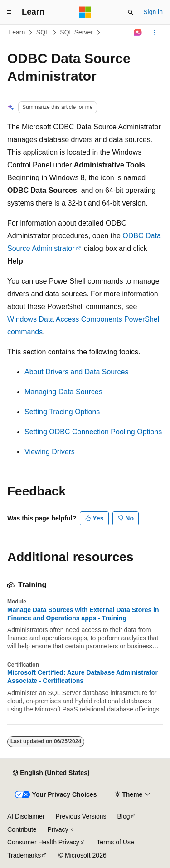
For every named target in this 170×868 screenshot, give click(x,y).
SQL (43, 32)
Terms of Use (115, 842)
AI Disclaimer (26, 816)
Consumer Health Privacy (43, 842)
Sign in (153, 12)
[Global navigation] (9, 12)
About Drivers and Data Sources (76, 372)
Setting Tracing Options (62, 412)
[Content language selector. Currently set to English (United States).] (51, 773)
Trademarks (24, 855)
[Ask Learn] (138, 33)
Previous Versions (81, 816)
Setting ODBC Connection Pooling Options (93, 432)
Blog (124, 816)
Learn (17, 32)
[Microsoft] (85, 12)
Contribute (22, 829)
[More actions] (155, 33)
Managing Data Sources (63, 392)
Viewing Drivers (50, 452)
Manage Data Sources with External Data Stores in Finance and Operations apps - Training (83, 614)
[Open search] (131, 12)
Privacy (58, 829)
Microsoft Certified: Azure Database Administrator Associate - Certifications (83, 677)
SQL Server (76, 32)
